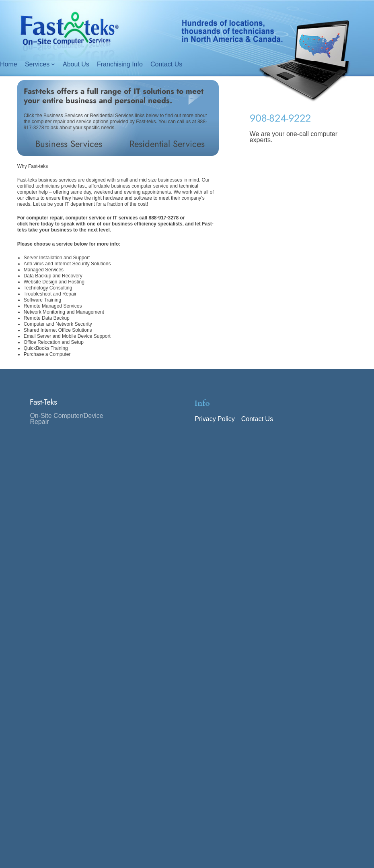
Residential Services (167, 144)
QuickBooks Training (46, 348)
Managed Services (44, 270)
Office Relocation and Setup (54, 342)
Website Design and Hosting (54, 282)
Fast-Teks (43, 402)
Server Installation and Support (57, 258)
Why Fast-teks (33, 166)
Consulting (61, 288)
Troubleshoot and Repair (50, 294)
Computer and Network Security (58, 324)
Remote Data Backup (47, 318)
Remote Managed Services (53, 306)
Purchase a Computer (47, 354)
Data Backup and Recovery (53, 276)
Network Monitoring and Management (64, 312)
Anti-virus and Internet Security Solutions (67, 264)
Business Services (69, 144)
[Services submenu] (53, 64)
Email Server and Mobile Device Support (67, 336)
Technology (37, 288)
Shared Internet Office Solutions (58, 330)
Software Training (42, 300)
